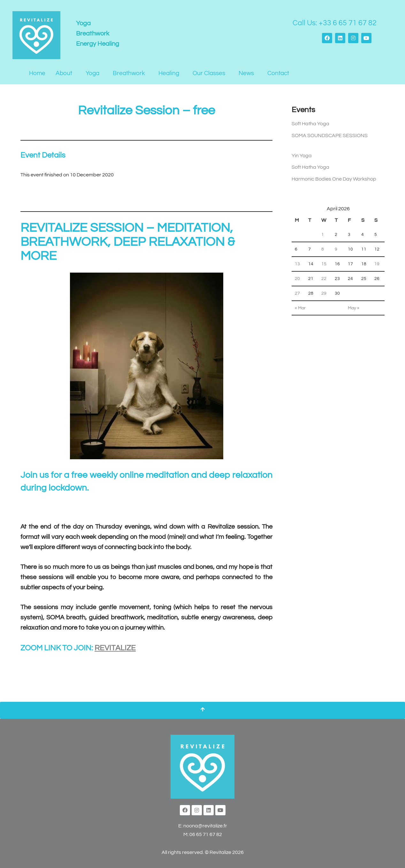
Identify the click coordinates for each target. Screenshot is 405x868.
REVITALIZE (115, 649)
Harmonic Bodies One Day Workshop (334, 180)
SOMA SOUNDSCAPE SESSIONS (330, 136)
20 (297, 281)
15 (324, 266)
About (64, 73)
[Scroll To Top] (202, 711)
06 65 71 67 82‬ (206, 836)
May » (354, 311)
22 (324, 281)
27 (297, 296)
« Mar (300, 311)
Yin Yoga (302, 156)
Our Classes (209, 73)
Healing (169, 73)
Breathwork (129, 73)
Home (37, 73)
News (246, 73)
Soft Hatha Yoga (310, 124)
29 (324, 296)
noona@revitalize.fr (205, 827)
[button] (65, 73)
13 (297, 266)
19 (377, 266)
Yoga (92, 73)
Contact (278, 73)
